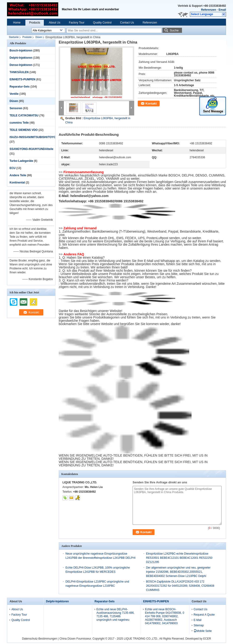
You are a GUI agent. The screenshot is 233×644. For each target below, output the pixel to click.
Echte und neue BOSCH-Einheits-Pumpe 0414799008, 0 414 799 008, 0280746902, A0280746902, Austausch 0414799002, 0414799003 (164, 616)
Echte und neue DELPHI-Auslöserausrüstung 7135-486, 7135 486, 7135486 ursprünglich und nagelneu (115, 615)
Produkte (27, 37)
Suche (174, 30)
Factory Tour (77, 23)
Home (17, 23)
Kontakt (151, 103)
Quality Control (102, 23)
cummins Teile (19, 123)
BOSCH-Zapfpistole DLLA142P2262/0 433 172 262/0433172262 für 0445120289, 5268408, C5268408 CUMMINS (180, 586)
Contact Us (127, 23)
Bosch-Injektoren (21, 51)
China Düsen (67, 639)
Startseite (14, 37)
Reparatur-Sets (20, 87)
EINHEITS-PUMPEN (22, 79)
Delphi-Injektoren (21, 58)
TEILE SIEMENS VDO (24, 130)
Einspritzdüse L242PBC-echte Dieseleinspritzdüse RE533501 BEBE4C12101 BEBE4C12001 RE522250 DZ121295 (179, 558)
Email (222, 10)
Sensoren (16, 108)
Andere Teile (18, 175)
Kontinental (17, 183)
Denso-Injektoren (21, 65)
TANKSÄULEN (19, 72)
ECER (207, 639)
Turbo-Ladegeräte (21, 161)
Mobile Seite (203, 631)
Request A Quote (204, 615)
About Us (54, 23)
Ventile (14, 94)
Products (35, 23)
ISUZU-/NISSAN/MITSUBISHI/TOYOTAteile (37, 137)
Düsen (39, 37)
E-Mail (198, 620)
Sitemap (199, 625)
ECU (12, 168)
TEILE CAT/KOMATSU (24, 115)
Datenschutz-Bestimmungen (39, 639)
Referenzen (209, 10)
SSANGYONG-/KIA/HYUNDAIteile (31, 149)
